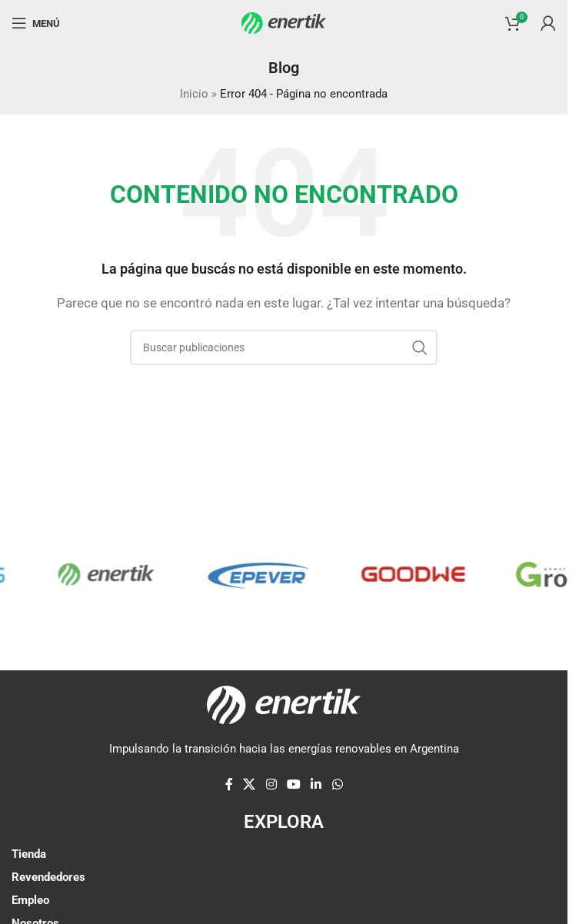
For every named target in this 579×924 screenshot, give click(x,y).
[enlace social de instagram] (271, 785)
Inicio (194, 94)
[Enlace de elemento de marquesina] (116, 574)
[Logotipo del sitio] (284, 22)
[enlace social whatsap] (337, 785)
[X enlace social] (250, 785)
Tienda (29, 854)
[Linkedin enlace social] (316, 785)
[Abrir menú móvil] (36, 23)
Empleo (30, 900)
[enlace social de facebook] (229, 785)
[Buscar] (284, 347)
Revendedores (48, 877)
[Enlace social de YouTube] (293, 785)
